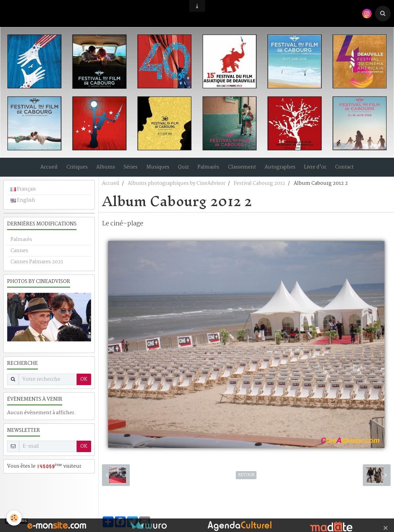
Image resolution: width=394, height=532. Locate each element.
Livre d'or (322, 170)
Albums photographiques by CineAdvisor (177, 188)
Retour (246, 480)
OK (84, 384)
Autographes (285, 170)
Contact (352, 170)
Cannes (19, 256)
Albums (101, 170)
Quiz (183, 170)
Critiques (71, 170)
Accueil (41, 170)
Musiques (156, 170)
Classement (245, 170)
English (23, 205)
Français (23, 194)
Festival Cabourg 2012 (260, 188)
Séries (128, 170)
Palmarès (210, 170)
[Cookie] (14, 518)
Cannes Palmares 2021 (37, 267)
